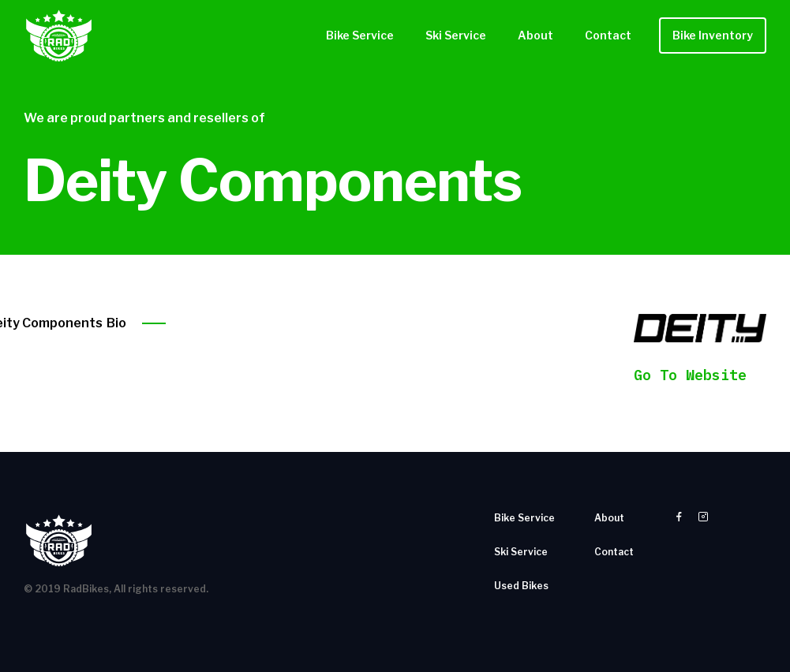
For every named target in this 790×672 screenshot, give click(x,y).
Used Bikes (521, 586)
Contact (608, 35)
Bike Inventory (713, 35)
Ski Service (456, 35)
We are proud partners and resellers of (144, 118)
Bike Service (360, 35)
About (535, 35)
